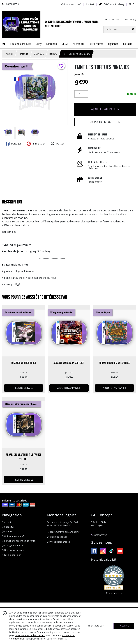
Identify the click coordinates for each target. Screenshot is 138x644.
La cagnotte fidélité (13, 546)
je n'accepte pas (95, 626)
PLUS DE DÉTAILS (24, 388)
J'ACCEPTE (124, 626)
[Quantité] (81, 94)
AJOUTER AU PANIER (105, 109)
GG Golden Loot (11, 555)
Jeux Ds (79, 74)
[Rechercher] (133, 29)
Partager (13, 144)
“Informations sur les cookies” (30, 635)
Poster (57, 144)
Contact (90, 4)
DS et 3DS (39, 54)
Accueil (9, 54)
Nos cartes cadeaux (13, 550)
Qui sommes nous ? (13, 536)
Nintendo (23, 54)
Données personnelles (58, 542)
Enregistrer (36, 144)
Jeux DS (53, 54)
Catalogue (8, 527)
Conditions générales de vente (19, 541)
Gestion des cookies (57, 537)
